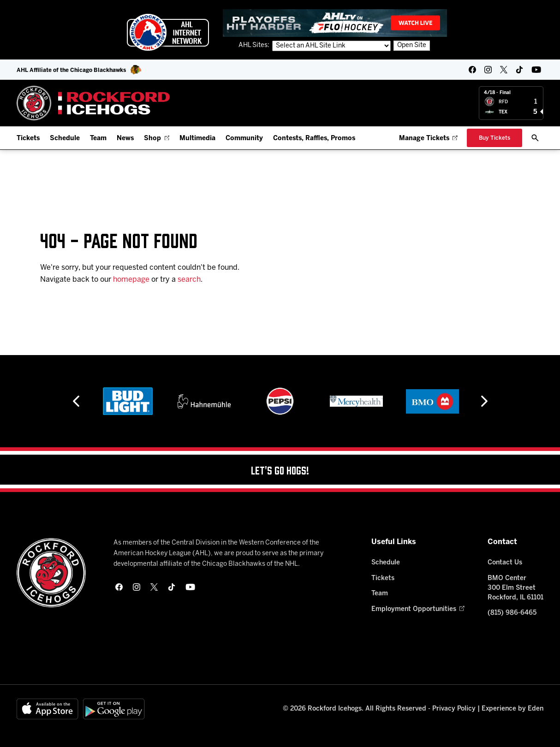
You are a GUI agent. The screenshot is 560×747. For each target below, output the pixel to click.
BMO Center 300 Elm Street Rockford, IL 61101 (515, 588)
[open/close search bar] (535, 138)
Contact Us (505, 563)
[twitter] (504, 70)
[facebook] (472, 70)
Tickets (28, 139)
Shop (157, 139)
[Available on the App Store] (48, 709)
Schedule (65, 139)
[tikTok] (519, 70)
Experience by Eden (512, 709)
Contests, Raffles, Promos (314, 139)
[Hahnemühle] (263, 401)
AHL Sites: (255, 45)
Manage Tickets (428, 139)
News (125, 139)
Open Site (412, 45)
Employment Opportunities (418, 609)
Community (244, 139)
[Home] (93, 103)
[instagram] (488, 70)
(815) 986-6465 (512, 613)
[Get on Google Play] (114, 709)
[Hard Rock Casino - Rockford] (111, 401)
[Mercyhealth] (415, 401)
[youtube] (536, 70)
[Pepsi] (340, 401)
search (189, 280)
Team (98, 139)
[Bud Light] (187, 401)
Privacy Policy (454, 709)
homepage (131, 280)
